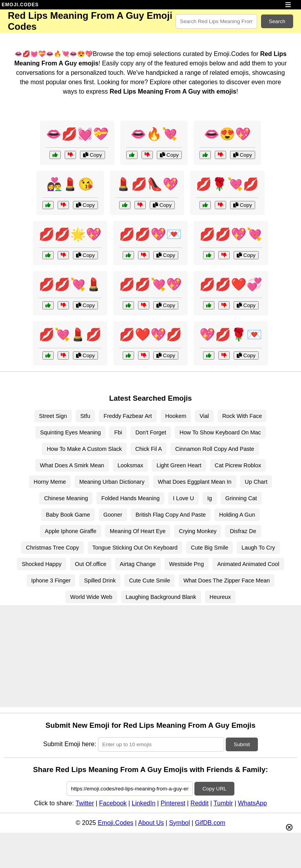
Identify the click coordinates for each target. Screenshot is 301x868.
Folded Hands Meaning (130, 498)
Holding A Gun (237, 515)
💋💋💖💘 (231, 234)
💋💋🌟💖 (70, 234)
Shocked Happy (42, 564)
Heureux (220, 597)
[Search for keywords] (216, 21)
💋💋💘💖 (150, 284)
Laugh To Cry (258, 548)
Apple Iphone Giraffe (71, 531)
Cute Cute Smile (150, 580)
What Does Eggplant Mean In (195, 482)
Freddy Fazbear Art (128, 416)
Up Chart (256, 482)
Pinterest (173, 803)
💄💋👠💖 (147, 184)
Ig (210, 498)
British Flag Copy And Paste (171, 515)
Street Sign (53, 416)
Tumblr (223, 803)
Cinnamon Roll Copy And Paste (215, 449)
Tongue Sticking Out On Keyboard (135, 548)
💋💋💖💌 (150, 234)
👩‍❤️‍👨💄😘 (70, 184)
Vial (204, 416)
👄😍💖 (227, 134)
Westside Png (187, 564)
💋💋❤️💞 (231, 284)
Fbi (118, 432)
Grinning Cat (241, 498)
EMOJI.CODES (20, 5)
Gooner (113, 515)
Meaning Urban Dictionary (112, 482)
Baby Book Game (68, 515)
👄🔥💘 (154, 134)
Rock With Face (242, 416)
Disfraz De (243, 531)
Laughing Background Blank (161, 597)
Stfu (85, 416)
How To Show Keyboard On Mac (220, 432)
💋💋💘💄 (70, 284)
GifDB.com (210, 823)
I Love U (183, 498)
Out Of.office (91, 564)
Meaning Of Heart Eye (138, 531)
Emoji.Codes (115, 823)
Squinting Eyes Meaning (70, 432)
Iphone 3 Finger (51, 580)
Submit (242, 744)
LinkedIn (144, 803)
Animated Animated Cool (248, 564)
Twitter (85, 803)
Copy (92, 155)
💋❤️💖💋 (150, 335)
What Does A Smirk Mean (72, 465)
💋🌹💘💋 (227, 184)
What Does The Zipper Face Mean (227, 580)
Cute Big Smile (209, 548)
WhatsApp (252, 803)
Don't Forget (151, 432)
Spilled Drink (100, 580)
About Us (151, 823)
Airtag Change (138, 564)
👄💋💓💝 (77, 134)
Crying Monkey (198, 531)
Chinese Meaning (66, 498)
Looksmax (131, 465)
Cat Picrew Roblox (238, 465)
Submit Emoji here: (70, 744)
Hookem (176, 416)
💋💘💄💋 (70, 335)
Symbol (179, 823)
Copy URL (214, 789)
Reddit (199, 803)
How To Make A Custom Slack (84, 449)
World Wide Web (91, 597)
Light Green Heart (179, 465)
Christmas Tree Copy (52, 548)
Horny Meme (50, 482)
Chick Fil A (149, 449)
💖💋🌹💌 (231, 335)
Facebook (113, 803)
